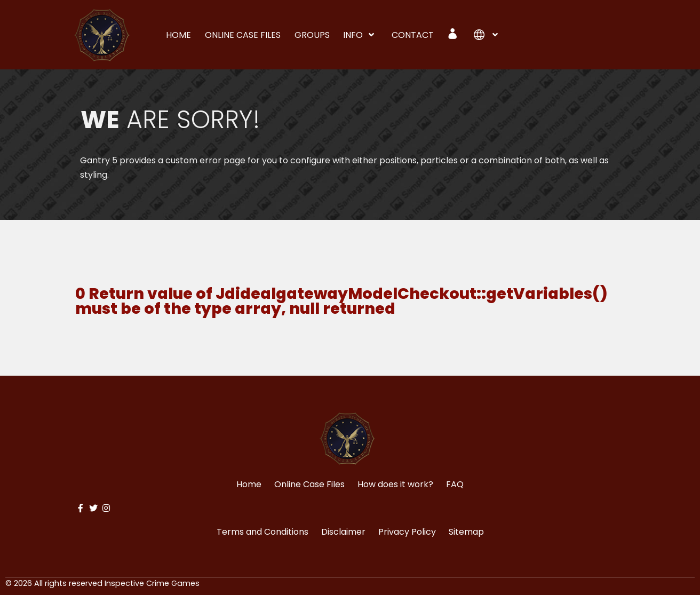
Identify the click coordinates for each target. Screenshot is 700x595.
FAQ (455, 484)
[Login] (454, 34)
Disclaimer (343, 532)
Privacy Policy (407, 532)
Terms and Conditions (262, 532)
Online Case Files (309, 484)
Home (249, 484)
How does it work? (395, 484)
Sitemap (466, 532)
